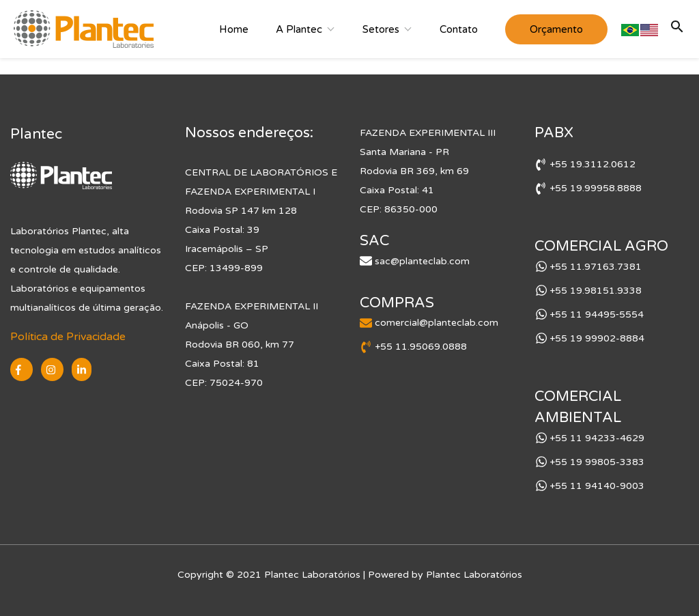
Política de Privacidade (68, 337)
